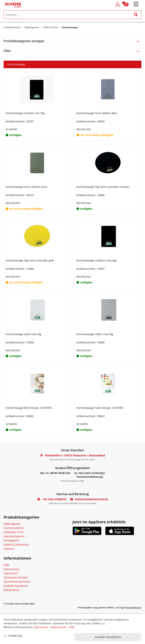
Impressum (11, 573)
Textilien (9, 549)
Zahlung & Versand (16, 577)
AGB (6, 565)
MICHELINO (84, 129)
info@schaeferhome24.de (91, 499)
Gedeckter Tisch (14, 532)
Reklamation (11, 590)
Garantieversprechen (17, 582)
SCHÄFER (11, 129)
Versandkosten (133, 607)
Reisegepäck (11, 540)
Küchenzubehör (14, 528)
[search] (72, 15)
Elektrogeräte (12, 524)
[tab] (72, 41)
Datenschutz (12, 569)
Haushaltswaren (14, 536)
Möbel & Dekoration (16, 545)
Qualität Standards (16, 586)
